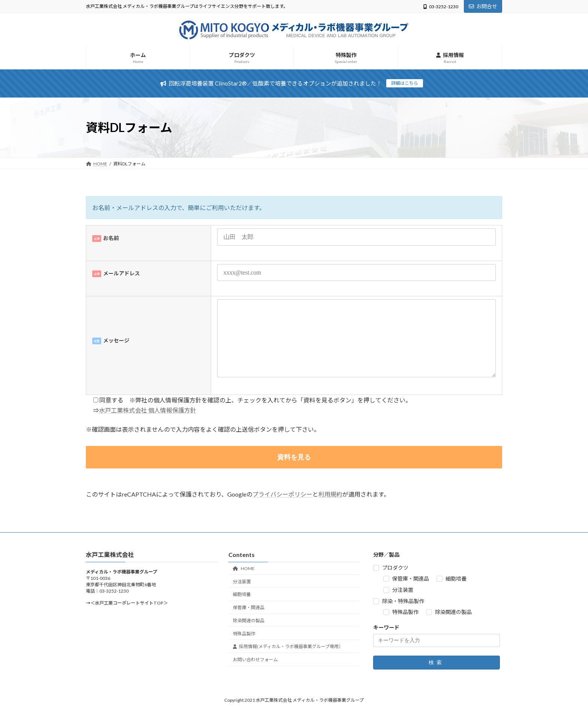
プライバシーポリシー (282, 494)
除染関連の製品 (249, 621)
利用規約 (330, 494)
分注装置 (242, 582)
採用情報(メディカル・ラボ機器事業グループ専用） (288, 646)
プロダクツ (395, 568)
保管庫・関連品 (249, 607)
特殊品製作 (244, 634)
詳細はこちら (405, 83)
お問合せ (483, 6)
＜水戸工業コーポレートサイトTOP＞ (129, 603)
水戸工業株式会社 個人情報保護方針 (148, 410)
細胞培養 (242, 594)
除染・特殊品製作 (403, 601)
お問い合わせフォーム (255, 660)
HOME (244, 568)
